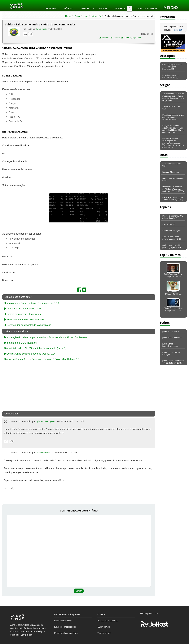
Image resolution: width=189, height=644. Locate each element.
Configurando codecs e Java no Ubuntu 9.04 (30, 354)
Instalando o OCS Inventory (20, 343)
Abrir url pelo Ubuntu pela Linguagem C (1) (172, 238)
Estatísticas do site (63, 621)
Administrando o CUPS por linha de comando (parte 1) (35, 348)
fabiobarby (43, 453)
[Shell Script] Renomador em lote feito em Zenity (173, 362)
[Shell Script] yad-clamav (173, 338)
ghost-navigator (47, 422)
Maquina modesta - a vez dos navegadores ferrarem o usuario (173, 117)
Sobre (119, 8)
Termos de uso (104, 633)
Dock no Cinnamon (171, 172)
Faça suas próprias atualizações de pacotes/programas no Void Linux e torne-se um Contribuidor (173, 143)
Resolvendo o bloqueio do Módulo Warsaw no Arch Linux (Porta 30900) (173, 189)
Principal (51, 8)
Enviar (103, 8)
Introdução (96, 16)
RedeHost (177, 30)
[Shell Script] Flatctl (171, 331)
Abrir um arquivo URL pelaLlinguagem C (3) (172, 246)
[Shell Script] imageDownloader (170, 345)
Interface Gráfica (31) (172, 231)
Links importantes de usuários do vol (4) (171, 76)
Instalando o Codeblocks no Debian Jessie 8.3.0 (32, 303)
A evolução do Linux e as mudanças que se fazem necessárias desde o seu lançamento (173, 97)
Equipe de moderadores (65, 627)
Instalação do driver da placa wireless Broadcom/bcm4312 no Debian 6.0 (45, 337)
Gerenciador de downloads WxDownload (28, 325)
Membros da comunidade (66, 633)
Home (68, 16)
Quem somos (104, 627)
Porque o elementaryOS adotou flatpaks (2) (173, 217)
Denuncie (104, 38)
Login (141, 8)
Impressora (136, 38)
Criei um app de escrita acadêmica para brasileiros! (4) (172, 67)
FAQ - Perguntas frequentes (67, 614)
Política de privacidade (108, 621)
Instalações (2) (169, 224)
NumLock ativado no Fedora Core (24, 320)
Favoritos (115, 38)
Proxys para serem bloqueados (22, 314)
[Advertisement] (130, 74)
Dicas (77, 16)
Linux (86, 16)
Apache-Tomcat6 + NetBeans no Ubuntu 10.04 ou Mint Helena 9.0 (41, 359)
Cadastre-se (151, 8)
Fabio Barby (42, 29)
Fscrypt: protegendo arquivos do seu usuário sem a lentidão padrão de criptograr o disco (173, 129)
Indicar (125, 38)
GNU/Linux (86, 8)
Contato (101, 614)
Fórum (68, 8)
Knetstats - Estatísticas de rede (22, 309)
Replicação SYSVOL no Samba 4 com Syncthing (173, 198)
